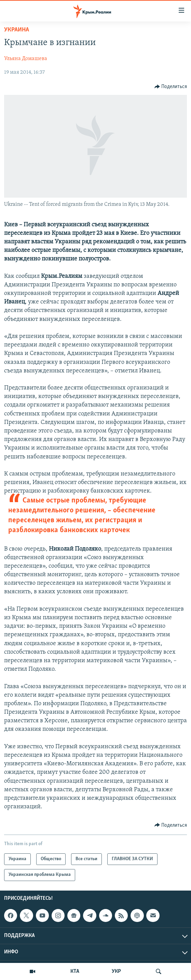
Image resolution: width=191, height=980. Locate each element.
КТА (75, 971)
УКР (116, 971)
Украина (17, 30)
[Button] (171, 87)
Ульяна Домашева (26, 59)
